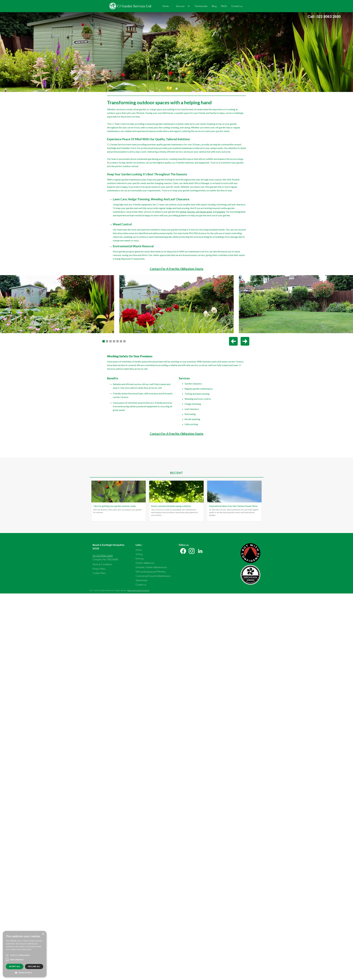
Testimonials (201, 6)
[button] (182, 6)
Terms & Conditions (102, 564)
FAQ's (224, 6)
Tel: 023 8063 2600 (103, 556)
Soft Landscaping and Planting (150, 572)
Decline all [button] (34, 966)
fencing (191, 212)
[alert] (25, 954)
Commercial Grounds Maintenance (153, 576)
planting (221, 212)
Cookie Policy (99, 573)
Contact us (237, 6)
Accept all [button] (15, 966)
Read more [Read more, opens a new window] (27, 949)
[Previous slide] (233, 341)
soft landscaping (204, 212)
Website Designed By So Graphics (138, 590)
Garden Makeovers (145, 563)
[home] (130, 6)
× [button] (43, 934)
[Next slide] (245, 341)
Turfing (139, 554)
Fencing (139, 558)
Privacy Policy (99, 569)
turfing (183, 212)
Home (166, 6)
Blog (214, 6)
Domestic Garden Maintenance (151, 567)
